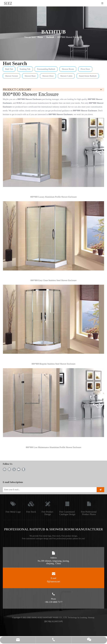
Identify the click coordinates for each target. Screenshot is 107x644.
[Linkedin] (9, 469)
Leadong (84, 618)
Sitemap (91, 618)
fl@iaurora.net (53, 581)
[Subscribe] (100, 490)
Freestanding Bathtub (46, 69)
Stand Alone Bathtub (88, 76)
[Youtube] (19, 469)
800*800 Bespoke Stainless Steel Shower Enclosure (53, 364)
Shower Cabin (66, 76)
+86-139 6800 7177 (53, 602)
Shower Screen (11, 76)
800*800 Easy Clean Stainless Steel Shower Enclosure (53, 280)
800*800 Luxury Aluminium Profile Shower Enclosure (53, 197)
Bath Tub (9, 69)
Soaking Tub (25, 69)
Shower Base (30, 76)
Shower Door (48, 76)
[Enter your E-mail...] (48, 490)
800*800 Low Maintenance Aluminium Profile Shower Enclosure (53, 447)
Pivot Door (85, 69)
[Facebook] (5, 469)
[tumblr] (23, 469)
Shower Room (68, 69)
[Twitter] (14, 469)
